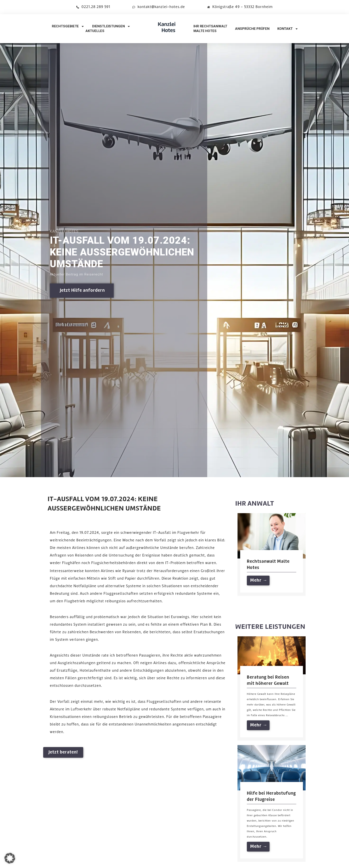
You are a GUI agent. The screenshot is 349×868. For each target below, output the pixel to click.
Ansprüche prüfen (252, 29)
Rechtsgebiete (68, 26)
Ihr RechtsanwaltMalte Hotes (210, 29)
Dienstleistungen (111, 26)
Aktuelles (95, 31)
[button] (10, 858)
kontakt (288, 29)
